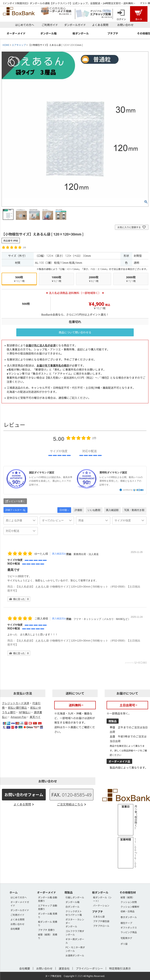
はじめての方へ (25, 25)
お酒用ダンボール (75, 955)
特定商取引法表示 (120, 968)
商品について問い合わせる (75, 332)
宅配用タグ (126, 938)
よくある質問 (100, 25)
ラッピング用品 (129, 932)
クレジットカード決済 (16, 703)
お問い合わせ (125, 25)
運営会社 (64, 968)
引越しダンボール (75, 897)
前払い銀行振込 (17, 708)
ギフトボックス (129, 927)
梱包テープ (126, 923)
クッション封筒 (129, 902)
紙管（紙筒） (128, 897)
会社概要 (15, 929)
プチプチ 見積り (46, 930)
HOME (6, 45)
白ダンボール (72, 907)
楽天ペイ (35, 717)
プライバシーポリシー (89, 968)
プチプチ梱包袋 (101, 921)
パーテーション (101, 905)
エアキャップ (19, 45)
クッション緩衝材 (130, 907)
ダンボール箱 (72, 902)
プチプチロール (101, 926)
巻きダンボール (129, 917)
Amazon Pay (19, 717)
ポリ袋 (124, 944)
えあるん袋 (99, 916)
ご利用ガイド (50, 25)
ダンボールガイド (75, 25)
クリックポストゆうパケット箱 (74, 913)
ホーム (14, 892)
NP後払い (25, 712)
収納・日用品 (128, 911)
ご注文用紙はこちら (70, 804)
